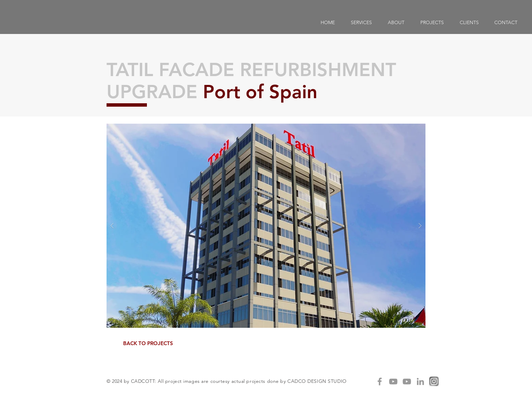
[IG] (434, 381)
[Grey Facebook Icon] (380, 381)
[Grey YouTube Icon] (393, 381)
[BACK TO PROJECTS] (148, 343)
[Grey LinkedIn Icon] (420, 381)
